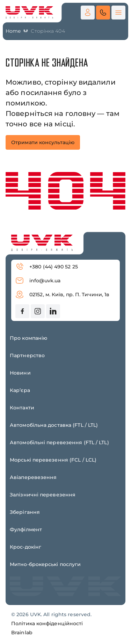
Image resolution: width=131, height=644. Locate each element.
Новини (20, 373)
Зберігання (25, 512)
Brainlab (22, 633)
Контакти (22, 408)
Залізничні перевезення (43, 495)
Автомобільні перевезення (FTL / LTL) (59, 442)
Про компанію (28, 338)
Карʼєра (20, 390)
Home (13, 31)
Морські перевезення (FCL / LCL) (53, 460)
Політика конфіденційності (47, 623)
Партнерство (27, 355)
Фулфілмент (26, 529)
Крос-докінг (26, 547)
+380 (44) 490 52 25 (47, 267)
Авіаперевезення (33, 477)
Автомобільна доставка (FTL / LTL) (54, 425)
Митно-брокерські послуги (45, 564)
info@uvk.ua (38, 281)
